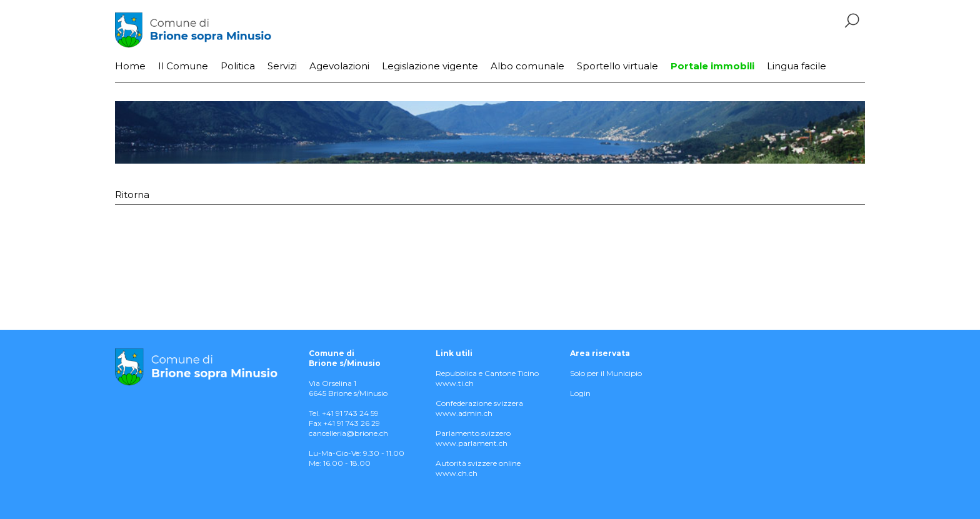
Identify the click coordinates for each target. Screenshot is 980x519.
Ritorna (132, 195)
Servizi (282, 66)
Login (580, 393)
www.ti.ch (455, 383)
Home (130, 66)
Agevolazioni (339, 66)
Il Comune (183, 66)
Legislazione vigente (430, 66)
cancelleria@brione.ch (348, 433)
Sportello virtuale (617, 66)
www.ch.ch (457, 473)
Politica (238, 66)
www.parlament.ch (472, 443)
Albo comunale (527, 66)
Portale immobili (712, 66)
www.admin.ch (464, 413)
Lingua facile (797, 66)
